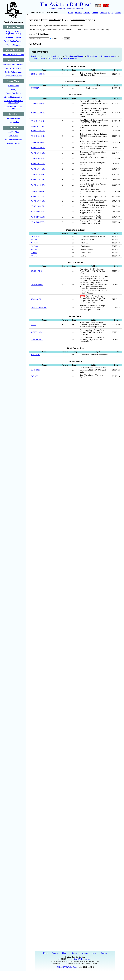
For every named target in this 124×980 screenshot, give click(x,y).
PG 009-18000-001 (38, 201)
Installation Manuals (39, 56)
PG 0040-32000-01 (38, 136)
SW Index (34, 256)
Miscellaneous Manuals (75, 56)
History (13, 89)
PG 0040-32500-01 (38, 142)
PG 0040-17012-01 (38, 126)
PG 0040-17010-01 (38, 121)
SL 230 (33, 325)
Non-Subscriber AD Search (13, 55)
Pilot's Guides (93, 56)
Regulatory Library (13, 37)
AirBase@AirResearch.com (81, 959)
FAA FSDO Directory (13, 140)
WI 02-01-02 (35, 355)
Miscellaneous (56, 56)
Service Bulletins (38, 58)
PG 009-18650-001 (38, 206)
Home (71, 13)
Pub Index (34, 246)
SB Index (34, 249)
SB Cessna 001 (36, 299)
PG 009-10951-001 (38, 169)
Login (111, 13)
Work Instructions (70, 58)
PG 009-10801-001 (38, 158)
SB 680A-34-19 (37, 271)
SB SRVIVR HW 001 (39, 308)
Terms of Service (13, 118)
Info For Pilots (13, 132)
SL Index (34, 253)
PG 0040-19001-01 (38, 131)
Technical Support (13, 45)
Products (78, 13)
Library (87, 13)
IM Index (34, 240)
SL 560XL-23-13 (37, 340)
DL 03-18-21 (35, 370)
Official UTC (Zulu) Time (67, 967)
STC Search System (13, 68)
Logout (94, 953)
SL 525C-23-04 (36, 332)
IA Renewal (13, 136)
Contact (118, 13)
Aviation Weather (13, 143)
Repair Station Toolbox (13, 41)
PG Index (34, 243)
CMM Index (35, 236)
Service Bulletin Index (13, 72)
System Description (13, 93)
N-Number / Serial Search (13, 64)
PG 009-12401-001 (38, 197)
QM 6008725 (36, 88)
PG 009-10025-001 (38, 153)
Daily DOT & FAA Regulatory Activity (13, 33)
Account (103, 13)
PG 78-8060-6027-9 (38, 222)
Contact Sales (13, 86)
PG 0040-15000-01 (38, 103)
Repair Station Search (13, 76)
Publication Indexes (109, 56)
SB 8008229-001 (37, 285)
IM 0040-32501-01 (38, 74)
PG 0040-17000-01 (38, 113)
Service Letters (54, 58)
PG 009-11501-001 (38, 174)
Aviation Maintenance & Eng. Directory (13, 102)
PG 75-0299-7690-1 (38, 212)
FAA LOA (35, 376)
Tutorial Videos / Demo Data (13, 108)
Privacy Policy (13, 122)
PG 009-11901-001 (38, 180)
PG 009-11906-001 (38, 191)
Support (95, 13)
